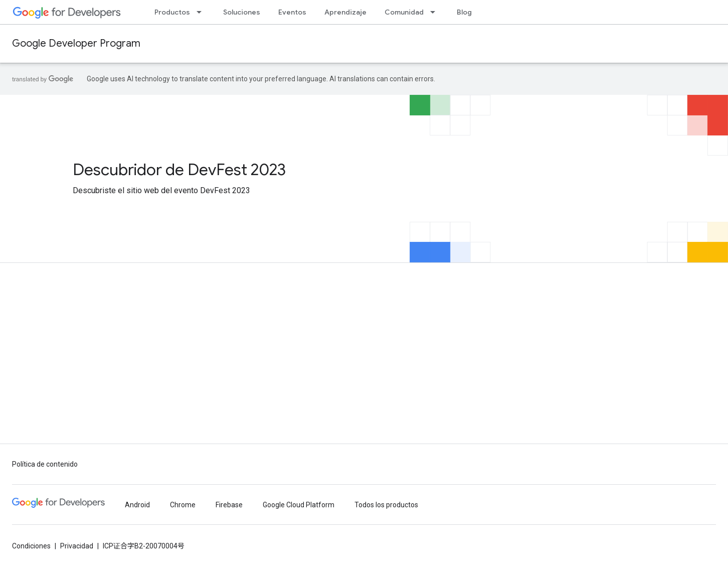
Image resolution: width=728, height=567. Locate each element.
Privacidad (77, 546)
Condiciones (31, 546)
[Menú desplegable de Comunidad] (436, 12)
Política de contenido (45, 464)
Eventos (292, 12)
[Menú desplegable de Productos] (202, 12)
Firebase (229, 505)
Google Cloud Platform (299, 505)
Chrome (183, 505)
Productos (172, 12)
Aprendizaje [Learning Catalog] (345, 12)
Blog (464, 12)
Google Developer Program (76, 43)
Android (137, 505)
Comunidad (404, 12)
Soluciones (242, 12)
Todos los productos (386, 505)
